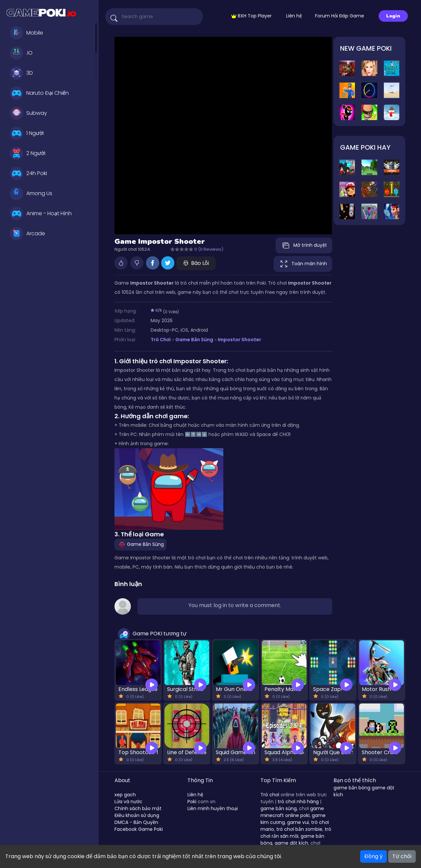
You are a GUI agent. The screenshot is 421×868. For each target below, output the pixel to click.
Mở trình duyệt (304, 245)
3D (21, 73)
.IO (21, 53)
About (122, 780)
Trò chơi (270, 795)
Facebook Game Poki (139, 829)
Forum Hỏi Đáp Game (340, 16)
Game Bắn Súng (194, 340)
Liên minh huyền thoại (213, 808)
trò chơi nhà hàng (298, 802)
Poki (192, 802)
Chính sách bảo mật (138, 808)
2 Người (28, 153)
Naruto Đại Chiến (39, 93)
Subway (28, 113)
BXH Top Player (251, 16)
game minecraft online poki (292, 812)
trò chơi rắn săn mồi (296, 833)
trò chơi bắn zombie (299, 829)
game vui (298, 822)
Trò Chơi (161, 340)
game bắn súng (279, 808)
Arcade (27, 234)
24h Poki (28, 173)
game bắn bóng (352, 788)
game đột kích (291, 843)
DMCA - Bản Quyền (136, 822)
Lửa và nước (128, 802)
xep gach (125, 795)
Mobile (26, 33)
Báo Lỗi (196, 263)
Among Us (31, 193)
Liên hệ (294, 16)
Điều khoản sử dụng (137, 815)
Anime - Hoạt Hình (41, 214)
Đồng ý (373, 856)
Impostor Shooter (239, 340)
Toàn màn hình (303, 264)
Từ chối (402, 856)
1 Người (27, 133)
